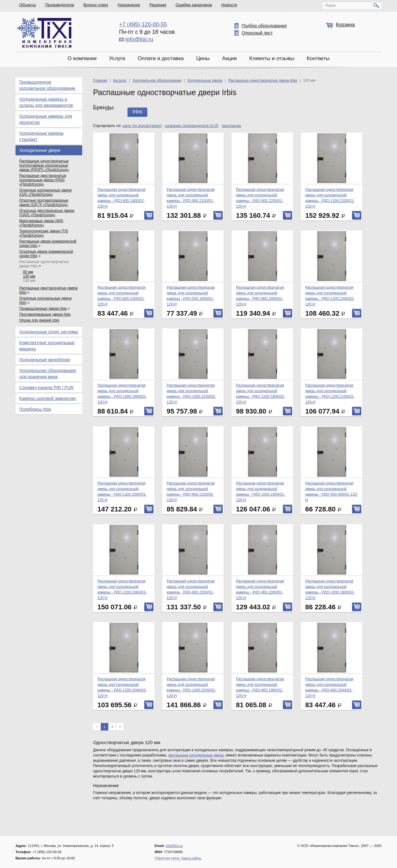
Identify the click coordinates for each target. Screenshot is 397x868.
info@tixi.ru (139, 39)
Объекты (28, 5)
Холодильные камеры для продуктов (46, 119)
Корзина (345, 25)
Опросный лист (257, 33)
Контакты (318, 58)
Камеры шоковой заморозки (47, 398)
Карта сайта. (192, 858)
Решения (158, 5)
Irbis (137, 112)
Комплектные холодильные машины (47, 346)
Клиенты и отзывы (272, 58)
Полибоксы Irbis (35, 409)
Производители (60, 5)
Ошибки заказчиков (194, 5)
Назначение (129, 5)
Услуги (117, 58)
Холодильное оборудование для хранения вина (48, 374)
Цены (203, 58)
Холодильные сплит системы (49, 332)
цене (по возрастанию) (142, 126)
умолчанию (232, 126)
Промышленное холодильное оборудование (47, 85)
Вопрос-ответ (96, 5)
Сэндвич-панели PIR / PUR (46, 388)
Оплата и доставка (161, 58)
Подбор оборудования (264, 26)
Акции (230, 58)
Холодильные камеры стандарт (41, 136)
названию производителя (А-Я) (192, 126)
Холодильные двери (40, 150)
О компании (82, 58)
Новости (229, 5)
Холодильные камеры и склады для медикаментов (46, 102)
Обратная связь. (167, 858)
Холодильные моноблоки (45, 360)
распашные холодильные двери (196, 755)
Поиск (330, 6)
